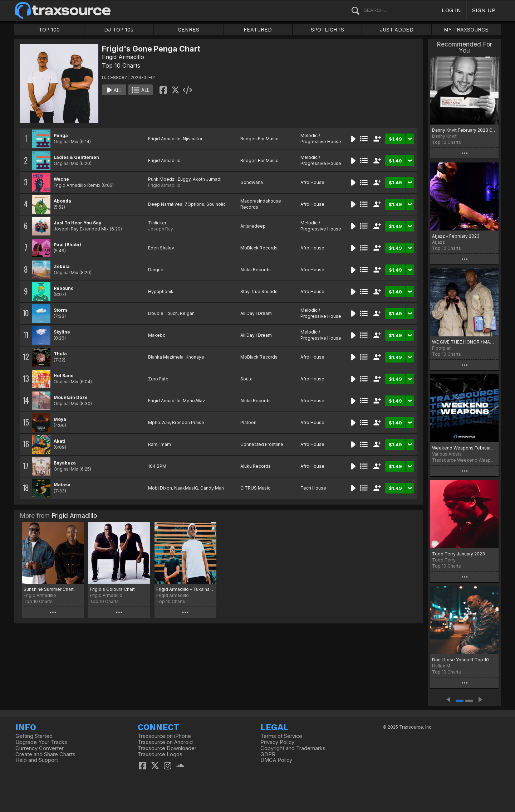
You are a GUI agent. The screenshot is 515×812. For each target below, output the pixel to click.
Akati (59, 441)
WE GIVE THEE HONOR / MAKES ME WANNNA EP (464, 342)
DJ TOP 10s (119, 30)
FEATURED (258, 30)
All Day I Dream (256, 313)
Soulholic (216, 204)
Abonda (62, 201)
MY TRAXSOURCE (466, 30)
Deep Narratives (165, 204)
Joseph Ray (161, 229)
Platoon (248, 422)
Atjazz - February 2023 (456, 236)
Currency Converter (40, 748)
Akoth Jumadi (207, 179)
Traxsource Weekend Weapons (464, 460)
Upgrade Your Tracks (41, 742)
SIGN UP (484, 10)
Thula (60, 354)
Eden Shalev (161, 248)
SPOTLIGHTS (327, 30)
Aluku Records (256, 270)
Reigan (187, 313)
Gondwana (252, 182)
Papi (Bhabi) (67, 245)
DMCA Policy (276, 760)
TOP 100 (49, 30)
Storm (60, 310)
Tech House (313, 488)
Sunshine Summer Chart (49, 589)
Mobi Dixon (160, 488)
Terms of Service (281, 736)
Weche (61, 179)
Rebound (64, 288)
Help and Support (37, 760)
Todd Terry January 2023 (458, 554)
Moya (60, 419)
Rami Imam (160, 444)
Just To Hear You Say (77, 223)
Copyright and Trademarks (293, 748)
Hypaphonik (161, 291)
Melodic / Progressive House (321, 138)
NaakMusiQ (186, 488)
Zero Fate (158, 379)
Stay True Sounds (259, 291)
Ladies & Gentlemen (76, 157)
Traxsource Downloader (167, 748)
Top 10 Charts (121, 65)
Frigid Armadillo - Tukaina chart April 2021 (185, 589)
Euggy (184, 179)
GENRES (188, 30)
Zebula (62, 266)
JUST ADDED (397, 30)
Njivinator (193, 139)
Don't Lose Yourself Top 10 (460, 660)
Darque (156, 270)
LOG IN (451, 10)
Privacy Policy (277, 742)
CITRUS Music (255, 488)
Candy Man (212, 488)
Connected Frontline (262, 444)
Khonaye (195, 357)
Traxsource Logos (160, 754)
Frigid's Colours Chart (112, 589)
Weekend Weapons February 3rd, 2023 (464, 448)
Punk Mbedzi (162, 179)
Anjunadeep (253, 226)
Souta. (247, 379)
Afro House (312, 182)
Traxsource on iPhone (164, 736)
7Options (194, 204)
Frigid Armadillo (123, 57)
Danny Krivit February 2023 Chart (464, 130)
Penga (61, 135)
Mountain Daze (71, 397)
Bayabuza (65, 463)
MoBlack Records (259, 248)
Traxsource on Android (165, 742)
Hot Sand (64, 376)
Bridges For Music (259, 139)
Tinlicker (157, 223)
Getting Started (34, 736)
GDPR (268, 754)
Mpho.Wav (194, 401)
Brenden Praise (188, 422)
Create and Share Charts (45, 754)
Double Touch (163, 313)
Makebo (157, 335)
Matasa (62, 485)
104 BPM (157, 466)
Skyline (62, 332)
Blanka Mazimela (166, 357)
